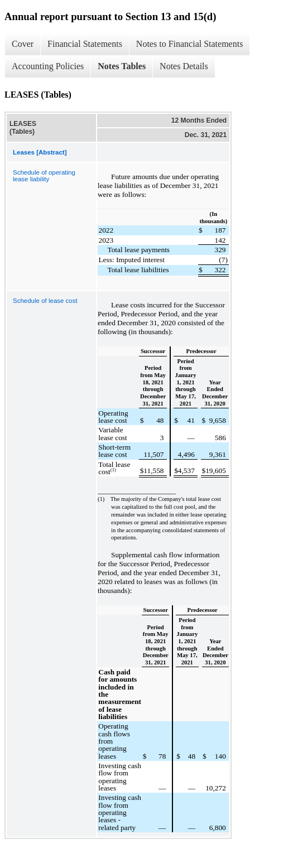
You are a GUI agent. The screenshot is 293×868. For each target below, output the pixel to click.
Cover (23, 44)
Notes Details (184, 66)
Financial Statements (85, 44)
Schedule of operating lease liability (44, 176)
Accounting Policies (48, 66)
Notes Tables (122, 66)
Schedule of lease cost (45, 301)
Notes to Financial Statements (190, 44)
